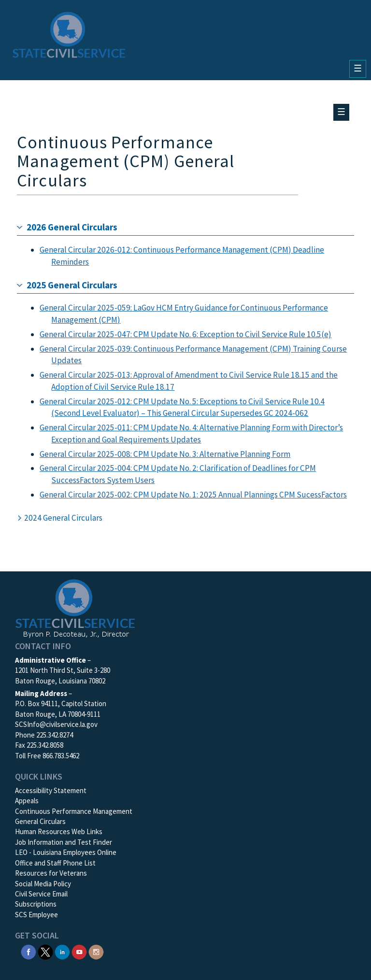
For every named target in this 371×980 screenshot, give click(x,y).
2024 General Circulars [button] (63, 518)
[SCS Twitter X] (45, 951)
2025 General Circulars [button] (72, 285)
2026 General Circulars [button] (72, 227)
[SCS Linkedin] (62, 951)
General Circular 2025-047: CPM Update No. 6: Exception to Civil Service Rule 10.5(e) (185, 334)
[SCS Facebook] (29, 951)
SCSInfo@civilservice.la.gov (56, 724)
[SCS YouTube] (79, 951)
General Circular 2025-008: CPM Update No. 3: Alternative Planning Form (165, 454)
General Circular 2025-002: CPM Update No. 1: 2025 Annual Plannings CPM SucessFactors (193, 495)
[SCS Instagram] (96, 951)
